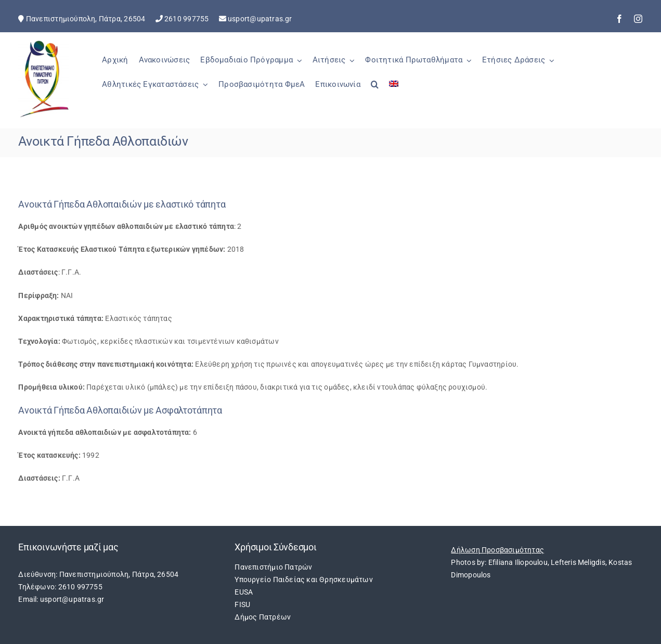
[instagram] (638, 19)
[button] (375, 90)
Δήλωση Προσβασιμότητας (497, 550)
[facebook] (619, 19)
